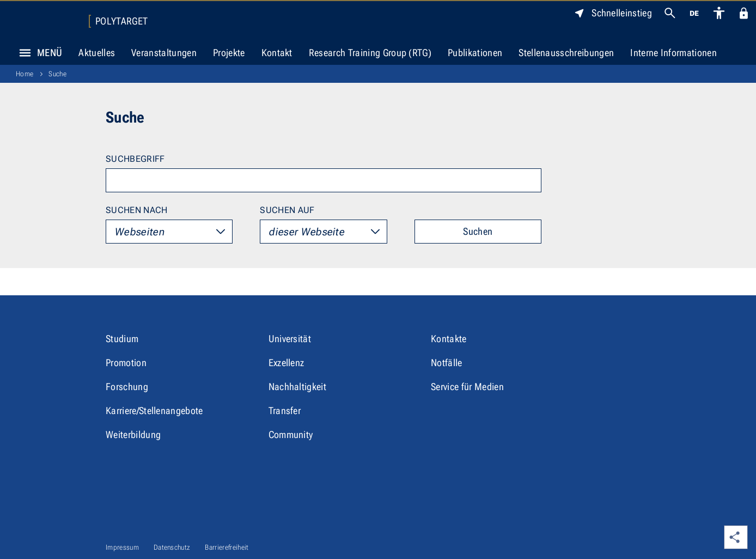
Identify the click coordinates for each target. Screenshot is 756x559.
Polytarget (121, 21)
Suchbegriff (135, 159)
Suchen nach (137, 210)
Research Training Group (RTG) (370, 53)
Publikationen (475, 53)
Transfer (285, 411)
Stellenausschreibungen (566, 53)
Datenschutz (172, 547)
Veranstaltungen (164, 53)
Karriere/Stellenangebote (154, 411)
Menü (38, 53)
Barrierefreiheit (227, 547)
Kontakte (449, 339)
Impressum (122, 547)
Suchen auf (287, 210)
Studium (122, 339)
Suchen (478, 231)
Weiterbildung (133, 435)
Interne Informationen (673, 53)
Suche (57, 74)
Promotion (126, 363)
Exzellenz (286, 363)
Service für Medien (467, 387)
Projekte (229, 53)
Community (291, 435)
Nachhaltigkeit (297, 387)
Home (25, 74)
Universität (290, 339)
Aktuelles (97, 53)
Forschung (127, 387)
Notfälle (447, 363)
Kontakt (277, 53)
